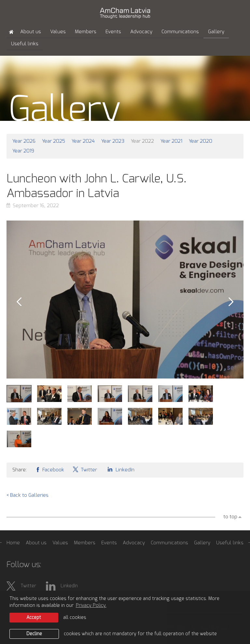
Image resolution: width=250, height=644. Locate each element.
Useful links (25, 44)
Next (231, 302)
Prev (19, 302)
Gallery (216, 32)
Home (13, 543)
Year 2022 (142, 141)
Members (86, 32)
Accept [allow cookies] (34, 618)
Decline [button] (34, 634)
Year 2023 (113, 141)
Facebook (49, 469)
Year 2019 (23, 151)
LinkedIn (120, 469)
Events (113, 32)
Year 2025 (54, 141)
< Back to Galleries (28, 495)
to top (230, 517)
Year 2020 (201, 141)
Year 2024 (83, 141)
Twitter (85, 469)
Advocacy (141, 32)
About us (31, 32)
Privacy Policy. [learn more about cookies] (91, 606)
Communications (180, 32)
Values (58, 32)
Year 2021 (171, 141)
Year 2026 (24, 141)
